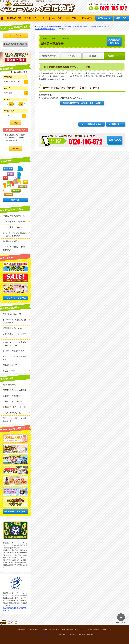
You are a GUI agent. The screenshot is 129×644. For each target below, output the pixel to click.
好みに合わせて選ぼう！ (14, 429)
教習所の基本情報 (49, 56)
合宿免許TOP (22, 630)
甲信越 (10, 174)
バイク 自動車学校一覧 (12, 413)
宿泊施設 (93, 56)
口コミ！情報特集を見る (91, 124)
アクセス (71, 56)
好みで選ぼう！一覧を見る (15, 512)
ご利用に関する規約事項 (51, 630)
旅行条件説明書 (93, 630)
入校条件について (10, 365)
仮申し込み (114, 41)
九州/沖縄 (9, 195)
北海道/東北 (8, 169)
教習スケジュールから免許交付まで (14, 358)
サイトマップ (108, 630)
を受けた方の (14, 390)
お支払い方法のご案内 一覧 (14, 216)
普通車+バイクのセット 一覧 (14, 407)
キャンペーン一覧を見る (15, 298)
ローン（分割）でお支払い (13, 227)
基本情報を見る (115, 124)
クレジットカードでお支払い (14, 222)
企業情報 (35, 630)
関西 (5, 178)
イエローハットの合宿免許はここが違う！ (14, 321)
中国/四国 (16, 191)
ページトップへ (121, 622)
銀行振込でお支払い (11, 241)
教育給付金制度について (13, 328)
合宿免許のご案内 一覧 (12, 314)
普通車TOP (15, 200)
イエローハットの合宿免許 (45, 634)
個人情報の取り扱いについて (74, 630)
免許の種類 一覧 (9, 385)
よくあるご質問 (9, 371)
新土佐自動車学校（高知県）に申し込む (81, 103)
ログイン (17, 35)
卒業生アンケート (115, 56)
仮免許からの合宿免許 (12, 396)
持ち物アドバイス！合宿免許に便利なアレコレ (14, 344)
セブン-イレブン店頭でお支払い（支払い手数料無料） (15, 234)
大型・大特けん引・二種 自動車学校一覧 (15, 420)
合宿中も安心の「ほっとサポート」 (14, 335)
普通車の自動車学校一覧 (13, 401)
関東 (26, 182)
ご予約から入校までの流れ (13, 351)
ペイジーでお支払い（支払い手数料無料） (14, 248)
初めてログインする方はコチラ (17, 44)
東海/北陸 (23, 187)
